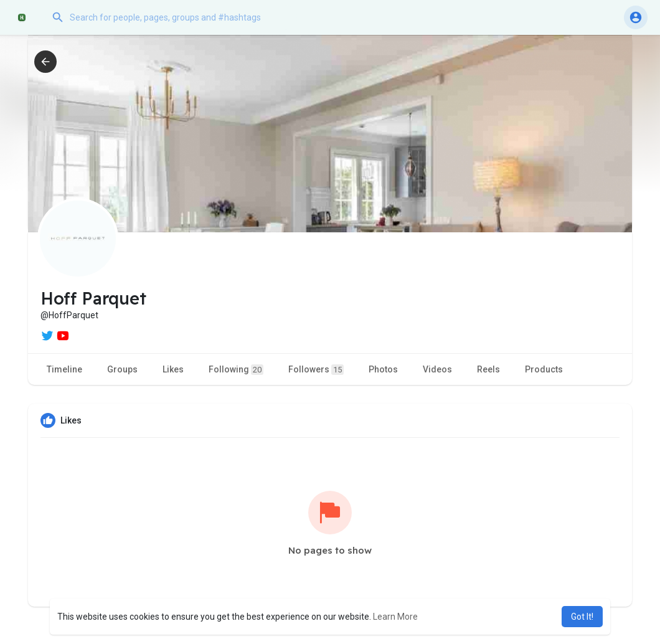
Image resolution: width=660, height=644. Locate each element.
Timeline (64, 369)
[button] (171, 17)
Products (544, 369)
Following (236, 370)
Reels (488, 369)
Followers (316, 370)
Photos (383, 369)
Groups (122, 369)
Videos (437, 369)
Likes (173, 369)
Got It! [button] (582, 617)
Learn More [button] (395, 617)
